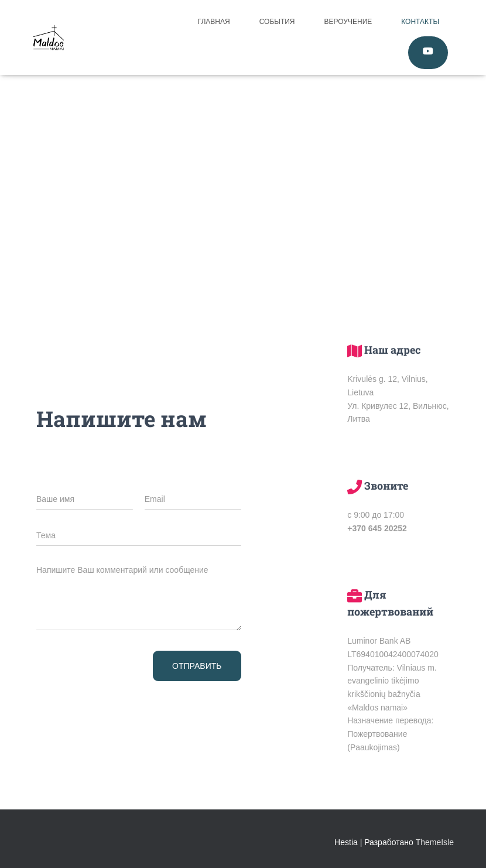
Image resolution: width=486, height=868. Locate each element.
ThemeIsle (435, 842)
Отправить (197, 666)
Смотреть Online (428, 53)
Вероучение (348, 22)
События (277, 22)
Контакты (420, 22)
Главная (214, 22)
